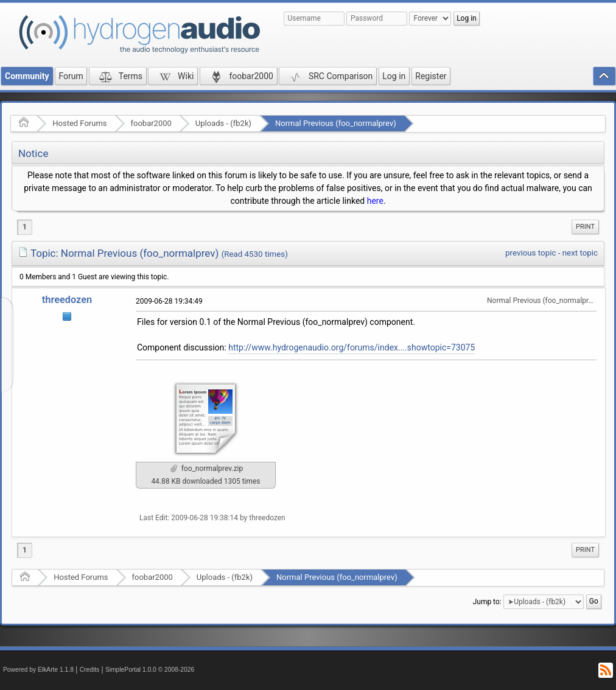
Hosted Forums (79, 123)
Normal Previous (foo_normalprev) (336, 123)
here (375, 201)
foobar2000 (151, 123)
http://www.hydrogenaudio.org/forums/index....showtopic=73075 (352, 347)
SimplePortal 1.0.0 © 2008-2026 (150, 670)
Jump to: (487, 602)
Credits (90, 670)
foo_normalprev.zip (207, 469)
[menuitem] (585, 227)
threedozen (67, 300)
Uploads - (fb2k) (223, 123)
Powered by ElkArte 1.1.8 (38, 670)
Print (585, 227)
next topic (580, 253)
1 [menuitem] (25, 227)
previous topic (530, 253)
